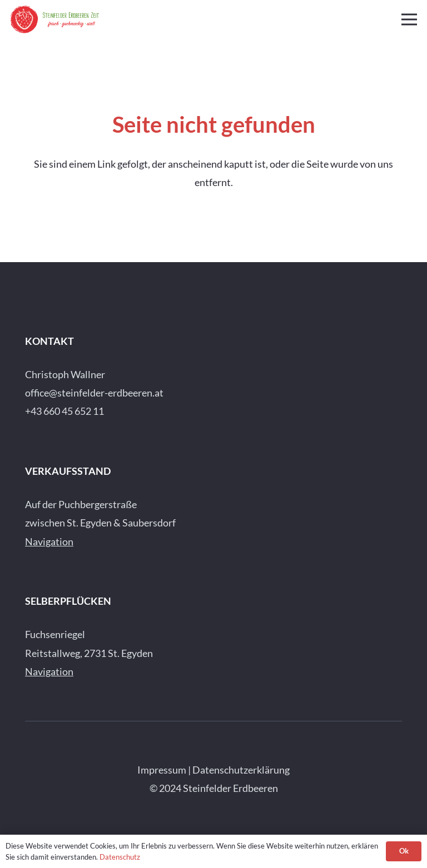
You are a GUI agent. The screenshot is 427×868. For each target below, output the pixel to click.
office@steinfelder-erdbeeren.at (94, 393)
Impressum (162, 770)
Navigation (49, 541)
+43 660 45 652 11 (64, 411)
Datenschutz (120, 857)
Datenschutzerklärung (241, 770)
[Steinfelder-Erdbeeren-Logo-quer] (54, 19)
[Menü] (409, 19)
